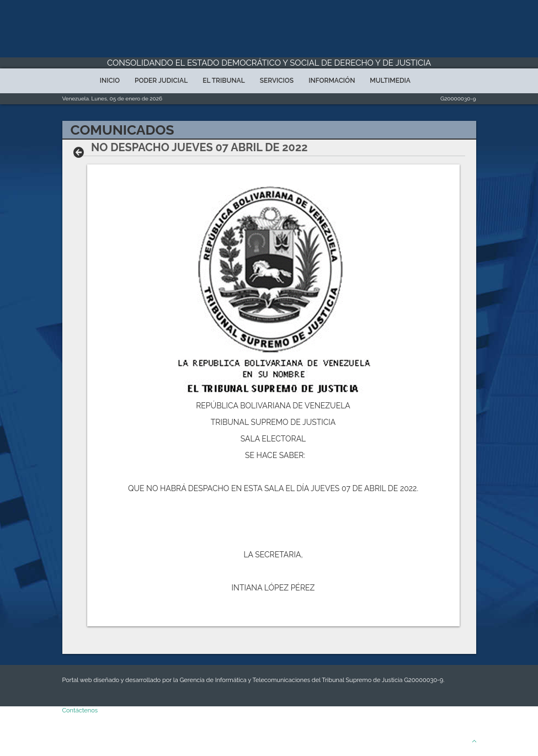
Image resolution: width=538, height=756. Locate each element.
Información (332, 81)
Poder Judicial (161, 81)
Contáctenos (80, 710)
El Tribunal (224, 81)
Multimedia (390, 81)
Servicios (277, 81)
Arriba (459, 741)
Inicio (110, 81)
